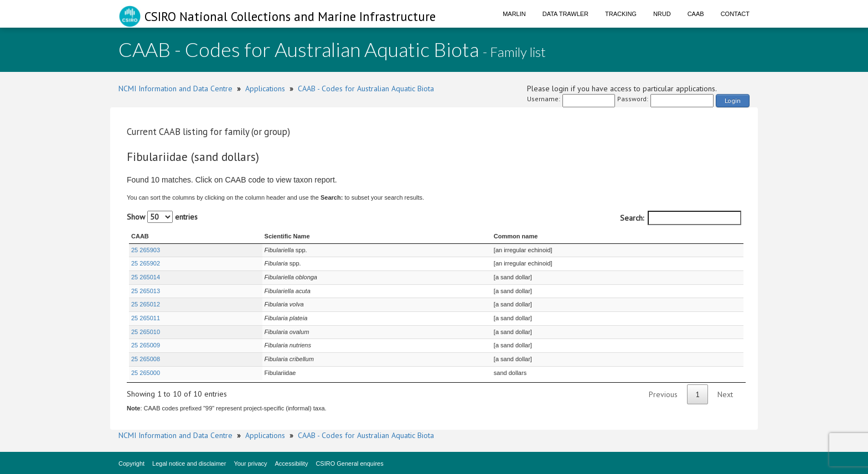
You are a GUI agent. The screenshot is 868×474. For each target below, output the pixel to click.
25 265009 (146, 345)
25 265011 (146, 318)
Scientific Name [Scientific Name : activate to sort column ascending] (287, 236)
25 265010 (146, 332)
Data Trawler (565, 14)
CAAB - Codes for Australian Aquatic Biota (366, 88)
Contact (735, 14)
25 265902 (146, 263)
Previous (663, 394)
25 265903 (146, 250)
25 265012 (146, 304)
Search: (681, 218)
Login (733, 100)
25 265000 (146, 373)
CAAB (696, 14)
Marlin (514, 14)
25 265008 (146, 359)
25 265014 (146, 277)
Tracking (621, 14)
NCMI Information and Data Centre (175, 88)
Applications (265, 88)
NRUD (662, 14)
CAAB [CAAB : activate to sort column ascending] (140, 236)
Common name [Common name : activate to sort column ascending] (516, 236)
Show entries (162, 217)
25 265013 (146, 291)
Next (725, 394)
